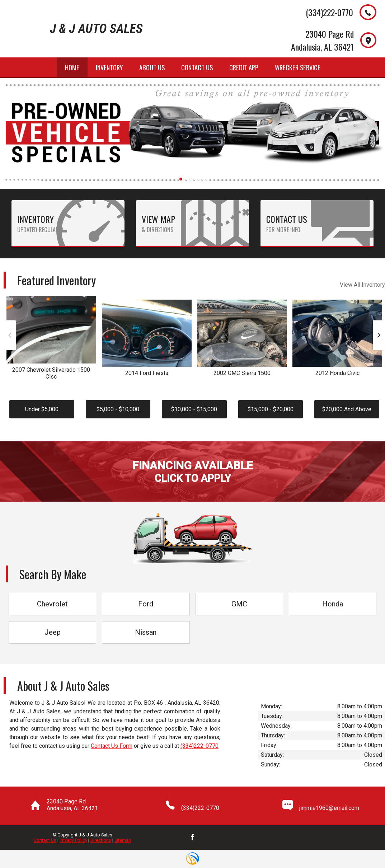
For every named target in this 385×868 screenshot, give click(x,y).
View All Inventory (362, 285)
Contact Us (45, 840)
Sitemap (123, 840)
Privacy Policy (73, 840)
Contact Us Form (112, 746)
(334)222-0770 (199, 746)
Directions (101, 840)
